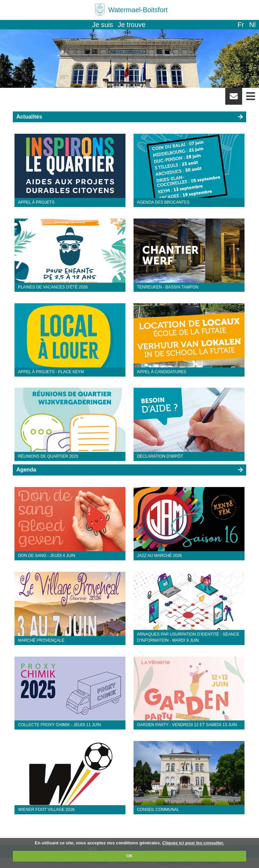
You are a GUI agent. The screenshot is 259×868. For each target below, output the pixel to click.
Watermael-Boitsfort (138, 10)
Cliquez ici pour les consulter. (193, 843)
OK (129, 856)
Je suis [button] (103, 25)
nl (252, 25)
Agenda (26, 470)
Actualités (29, 117)
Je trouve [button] (132, 25)
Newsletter (234, 99)
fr (241, 25)
